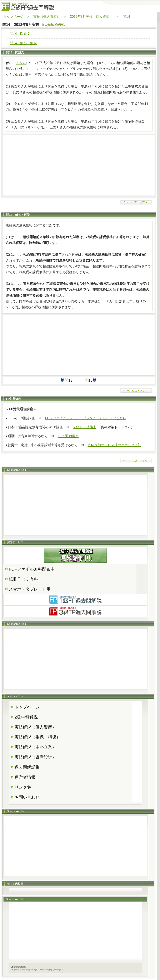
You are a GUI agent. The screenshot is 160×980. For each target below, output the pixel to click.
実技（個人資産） (47, 17)
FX (12, 970)
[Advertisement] (79, 165)
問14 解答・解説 (23, 43)
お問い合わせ (27, 797)
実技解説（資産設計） (35, 757)
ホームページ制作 (22, 970)
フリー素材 (58, 970)
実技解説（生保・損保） (37, 737)
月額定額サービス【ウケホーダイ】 (114, 445)
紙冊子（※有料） (25, 579)
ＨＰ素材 (35, 970)
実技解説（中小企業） (35, 747)
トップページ (13, 17)
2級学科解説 (26, 717)
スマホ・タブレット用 (30, 589)
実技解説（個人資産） (35, 727)
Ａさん (21, 63)
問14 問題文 (20, 34)
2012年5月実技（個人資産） (91, 17)
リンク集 (23, 787)
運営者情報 (25, 777)
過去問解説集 (27, 767)
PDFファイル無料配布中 (32, 569)
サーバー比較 (46, 970)
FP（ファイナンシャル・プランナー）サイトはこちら (85, 418)
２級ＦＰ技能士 (85, 427)
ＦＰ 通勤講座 (68, 436)
